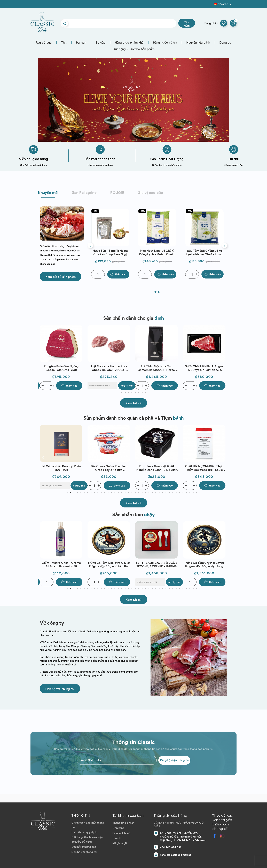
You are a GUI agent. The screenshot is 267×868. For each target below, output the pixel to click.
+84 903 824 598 (171, 847)
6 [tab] (139, 392)
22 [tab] (139, 492)
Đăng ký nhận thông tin (174, 760)
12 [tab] (105, 492)
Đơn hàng (118, 828)
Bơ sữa (101, 42)
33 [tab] (176, 492)
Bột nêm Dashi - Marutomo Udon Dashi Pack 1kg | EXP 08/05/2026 (110, 253)
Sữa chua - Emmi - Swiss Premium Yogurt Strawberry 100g (61, 468)
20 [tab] (132, 492)
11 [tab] (101, 492)
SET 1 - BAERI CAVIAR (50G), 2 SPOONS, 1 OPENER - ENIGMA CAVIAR (204, 565)
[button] (61, 276)
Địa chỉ (117, 838)
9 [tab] (94, 492)
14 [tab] (111, 492)
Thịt (64, 42)
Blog (212, 5)
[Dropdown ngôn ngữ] (223, 4)
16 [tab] (118, 492)
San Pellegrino (84, 192)
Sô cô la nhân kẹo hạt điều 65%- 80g (109, 468)
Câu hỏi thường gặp (84, 847)
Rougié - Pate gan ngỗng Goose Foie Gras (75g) (109, 368)
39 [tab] (197, 492)
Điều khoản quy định (84, 832)
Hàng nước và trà (165, 42)
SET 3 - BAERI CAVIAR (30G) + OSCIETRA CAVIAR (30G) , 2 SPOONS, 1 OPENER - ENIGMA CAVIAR (61, 565)
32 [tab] (173, 492)
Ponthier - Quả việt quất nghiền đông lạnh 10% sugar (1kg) (204, 468)
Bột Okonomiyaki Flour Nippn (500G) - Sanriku (61, 368)
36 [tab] (186, 492)
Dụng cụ (225, 42)
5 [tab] (135, 392)
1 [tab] (122, 392)
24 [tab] (145, 492)
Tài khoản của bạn (128, 816)
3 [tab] (128, 392)
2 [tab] (125, 392)
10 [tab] (98, 492)
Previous (43, 357)
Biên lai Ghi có (121, 833)
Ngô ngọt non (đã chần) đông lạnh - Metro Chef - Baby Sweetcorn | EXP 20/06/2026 (204, 253)
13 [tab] (108, 492)
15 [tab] (115, 492)
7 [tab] (142, 392)
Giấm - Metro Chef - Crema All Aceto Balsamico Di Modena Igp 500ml (109, 565)
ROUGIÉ (117, 192)
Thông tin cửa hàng (170, 816)
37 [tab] (190, 492)
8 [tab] (145, 392)
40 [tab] (200, 492)
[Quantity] (98, 274)
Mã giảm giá (120, 843)
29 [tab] (162, 492)
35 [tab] (183, 492)
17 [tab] (122, 492)
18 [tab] (125, 492)
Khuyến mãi (48, 192)
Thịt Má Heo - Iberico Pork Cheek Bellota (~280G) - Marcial (157, 368)
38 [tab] (193, 492)
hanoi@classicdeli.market (175, 855)
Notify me (79, 385)
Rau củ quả (44, 42)
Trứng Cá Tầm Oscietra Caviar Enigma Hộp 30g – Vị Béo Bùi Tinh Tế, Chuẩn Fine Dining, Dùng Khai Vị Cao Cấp (156, 565)
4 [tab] (132, 392)
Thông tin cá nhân (123, 823)
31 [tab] (169, 492)
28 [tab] (159, 492)
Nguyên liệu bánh (198, 42)
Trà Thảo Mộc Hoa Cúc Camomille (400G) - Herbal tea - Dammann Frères (204, 368)
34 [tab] (179, 492)
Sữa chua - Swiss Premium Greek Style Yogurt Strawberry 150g (157, 468)
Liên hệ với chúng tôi (84, 852)
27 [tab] (156, 492)
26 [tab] (152, 492)
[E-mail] (55, 386)
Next (224, 357)
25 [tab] (149, 492)
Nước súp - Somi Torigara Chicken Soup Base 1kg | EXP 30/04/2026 (157, 253)
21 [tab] (135, 492)
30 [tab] (166, 492)
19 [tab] (128, 492)
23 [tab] (142, 492)
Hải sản (81, 42)
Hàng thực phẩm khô (129, 42)
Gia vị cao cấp (150, 192)
